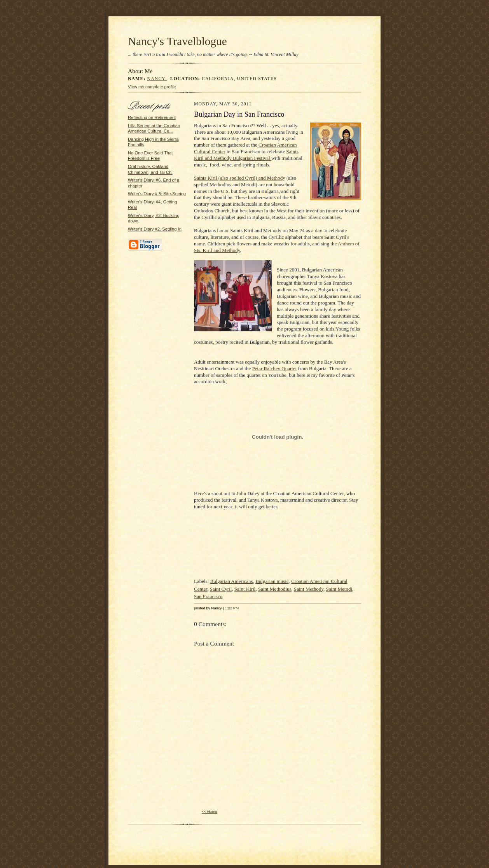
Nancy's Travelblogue (177, 41)
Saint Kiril (245, 589)
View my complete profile (152, 87)
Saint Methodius (275, 589)
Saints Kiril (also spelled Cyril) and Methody (240, 178)
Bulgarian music (272, 581)
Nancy (157, 79)
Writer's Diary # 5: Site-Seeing (157, 194)
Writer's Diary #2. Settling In (155, 229)
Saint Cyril (221, 589)
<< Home (210, 811)
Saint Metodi (339, 589)
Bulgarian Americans (232, 581)
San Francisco (208, 596)
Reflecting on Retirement (152, 117)
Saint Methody (309, 589)
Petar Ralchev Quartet (274, 368)
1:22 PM (232, 608)
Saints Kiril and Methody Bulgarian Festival (246, 155)
